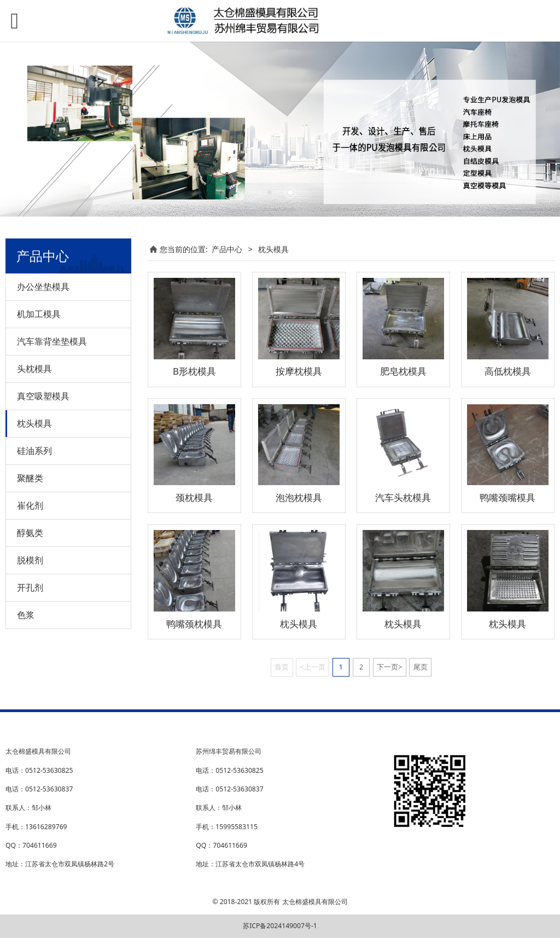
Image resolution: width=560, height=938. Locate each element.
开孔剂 (30, 587)
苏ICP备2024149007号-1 (280, 926)
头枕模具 (34, 369)
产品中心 (227, 249)
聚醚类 (30, 478)
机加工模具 (39, 314)
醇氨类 (30, 533)
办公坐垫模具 (43, 287)
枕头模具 (34, 423)
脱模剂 (30, 560)
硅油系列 (34, 451)
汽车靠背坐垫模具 (52, 341)
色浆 (26, 615)
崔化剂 (30, 505)
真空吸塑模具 (43, 396)
